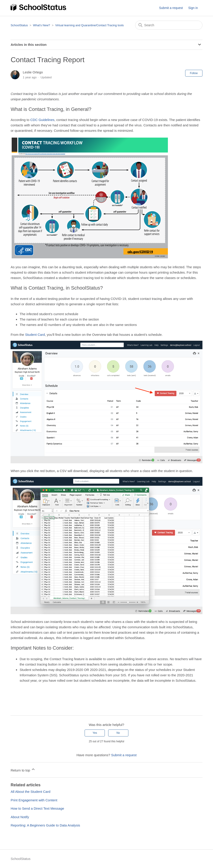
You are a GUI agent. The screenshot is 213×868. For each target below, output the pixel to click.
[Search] (169, 25)
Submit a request (171, 8)
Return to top (23, 770)
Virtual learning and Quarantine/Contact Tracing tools (89, 25)
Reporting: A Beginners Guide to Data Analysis (45, 825)
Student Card (35, 335)
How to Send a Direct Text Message (37, 808)
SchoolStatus (19, 25)
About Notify (20, 817)
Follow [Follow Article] (194, 73)
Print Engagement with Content (34, 800)
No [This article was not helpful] (118, 733)
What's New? (42, 25)
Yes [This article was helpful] (95, 733)
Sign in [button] (193, 8)
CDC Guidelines (42, 120)
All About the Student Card (30, 792)
